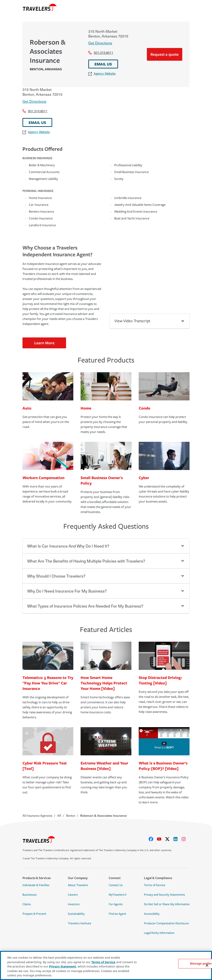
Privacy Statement (63, 966)
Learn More (44, 343)
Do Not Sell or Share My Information (167, 904)
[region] (106, 965)
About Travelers (78, 885)
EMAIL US (103, 64)
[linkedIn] (177, 839)
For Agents (116, 904)
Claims (27, 904)
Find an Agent (117, 914)
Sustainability (76, 914)
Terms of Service (155, 885)
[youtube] (161, 839)
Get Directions (100, 43)
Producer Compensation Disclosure (166, 923)
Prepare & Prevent (34, 914)
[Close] (207, 965)
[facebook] (153, 839)
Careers (73, 895)
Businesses (30, 895)
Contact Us (116, 885)
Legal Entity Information (159, 933)
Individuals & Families (36, 885)
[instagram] (185, 839)
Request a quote (165, 54)
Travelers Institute (80, 923)
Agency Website (102, 74)
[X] (169, 839)
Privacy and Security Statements (164, 895)
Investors (74, 904)
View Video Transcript (150, 321)
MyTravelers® (118, 895)
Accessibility (152, 914)
